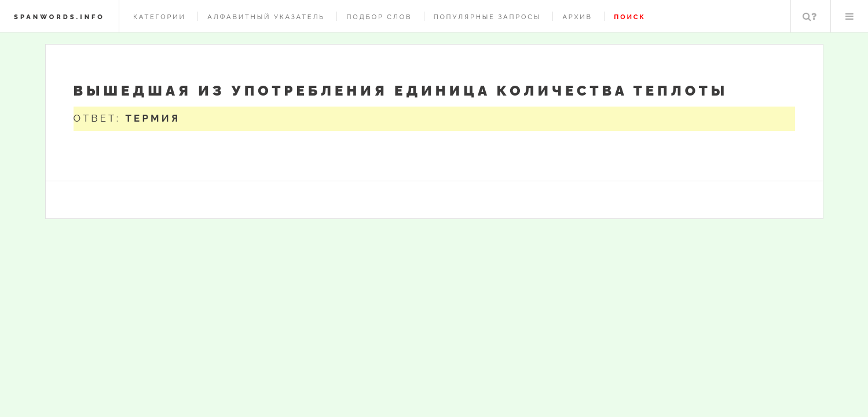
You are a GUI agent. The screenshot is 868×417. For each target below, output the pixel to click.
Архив (577, 17)
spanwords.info (59, 17)
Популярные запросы (487, 17)
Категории (160, 17)
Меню (849, 16)
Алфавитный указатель (266, 17)
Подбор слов (379, 17)
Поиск (810, 16)
